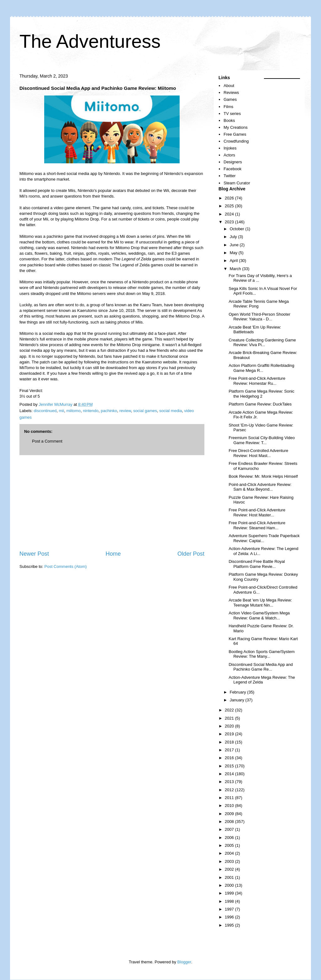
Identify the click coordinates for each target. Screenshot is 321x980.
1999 (230, 893)
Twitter (229, 176)
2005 (230, 845)
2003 (230, 861)
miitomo (74, 411)
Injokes (230, 148)
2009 (230, 814)
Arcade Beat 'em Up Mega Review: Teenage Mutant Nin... (260, 603)
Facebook (232, 169)
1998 (230, 901)
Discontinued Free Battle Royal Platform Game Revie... (257, 564)
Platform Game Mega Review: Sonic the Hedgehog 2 (261, 394)
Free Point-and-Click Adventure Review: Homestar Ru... (257, 381)
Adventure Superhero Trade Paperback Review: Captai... (264, 538)
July (234, 237)
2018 (230, 742)
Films (228, 107)
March (236, 269)
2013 (230, 782)
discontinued (45, 411)
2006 (230, 838)
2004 (230, 853)
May (234, 253)
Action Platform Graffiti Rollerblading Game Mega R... (261, 368)
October (238, 229)
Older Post (191, 554)
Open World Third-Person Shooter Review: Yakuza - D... (259, 317)
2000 (230, 885)
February (239, 692)
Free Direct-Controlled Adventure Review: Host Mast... (258, 453)
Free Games (235, 134)
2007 (230, 829)
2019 (230, 734)
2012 (230, 790)
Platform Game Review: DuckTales (260, 404)
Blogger (184, 962)
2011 (230, 798)
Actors (229, 155)
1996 (230, 917)
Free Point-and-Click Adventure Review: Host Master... (257, 512)
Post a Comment (47, 441)
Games (230, 99)
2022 (230, 710)
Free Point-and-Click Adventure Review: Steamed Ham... (257, 525)
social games (145, 411)
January (238, 700)
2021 (230, 718)
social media (171, 411)
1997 (230, 909)
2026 (230, 198)
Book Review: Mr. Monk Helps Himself (263, 476)
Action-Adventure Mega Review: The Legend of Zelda (262, 680)
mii (62, 411)
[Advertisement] (112, 503)
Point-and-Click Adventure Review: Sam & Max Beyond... (260, 487)
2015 (230, 766)
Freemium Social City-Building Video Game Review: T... (262, 440)
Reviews (231, 93)
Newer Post (34, 554)
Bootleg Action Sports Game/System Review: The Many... (261, 654)
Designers (233, 162)
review (125, 411)
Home (113, 554)
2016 (230, 758)
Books (229, 120)
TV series (232, 114)
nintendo (91, 411)
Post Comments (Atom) (66, 566)
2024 (230, 214)
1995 (230, 925)
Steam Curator (237, 183)
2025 (230, 206)
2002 (230, 869)
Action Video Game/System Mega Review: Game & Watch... (259, 615)
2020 (230, 726)
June (235, 245)
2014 (230, 774)
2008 (230, 822)
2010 (230, 806)
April (234, 261)
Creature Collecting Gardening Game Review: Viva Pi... (262, 343)
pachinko (109, 411)
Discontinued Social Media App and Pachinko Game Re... (261, 667)
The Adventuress (90, 41)
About (229, 86)
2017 (230, 750)
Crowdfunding (236, 141)
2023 (230, 222)
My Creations (236, 127)
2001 (230, 877)
